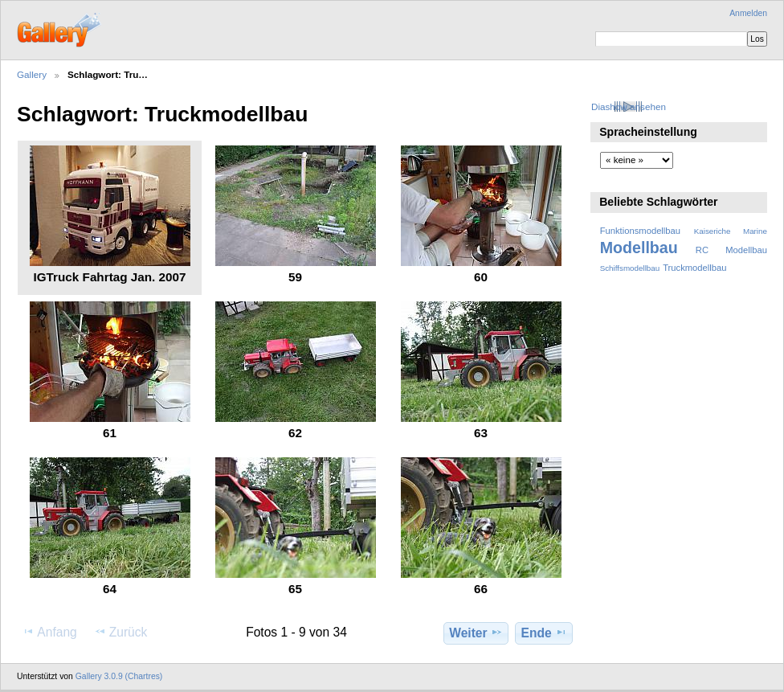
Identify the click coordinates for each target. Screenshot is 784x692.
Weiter (476, 633)
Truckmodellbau (694, 268)
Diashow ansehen (629, 106)
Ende (544, 633)
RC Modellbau (731, 250)
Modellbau (639, 248)
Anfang (49, 632)
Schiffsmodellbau (630, 268)
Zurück (121, 632)
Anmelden (748, 13)
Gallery (32, 74)
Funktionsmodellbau (640, 231)
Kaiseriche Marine (731, 231)
